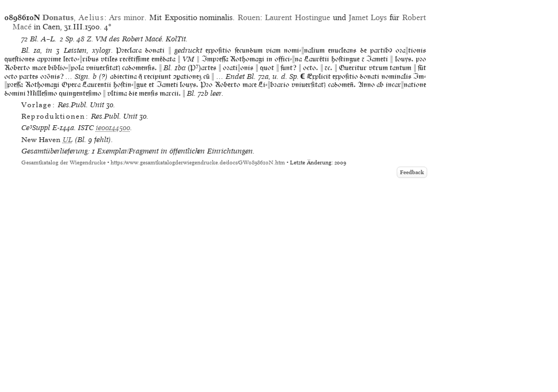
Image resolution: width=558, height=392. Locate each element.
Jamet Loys (368, 17)
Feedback (412, 172)
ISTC (86, 128)
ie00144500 (113, 128)
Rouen (249, 17)
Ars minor (127, 17)
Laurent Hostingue (298, 17)
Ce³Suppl (36, 128)
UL (68, 140)
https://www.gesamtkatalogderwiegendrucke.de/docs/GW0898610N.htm (198, 163)
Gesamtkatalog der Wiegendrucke (63, 163)
